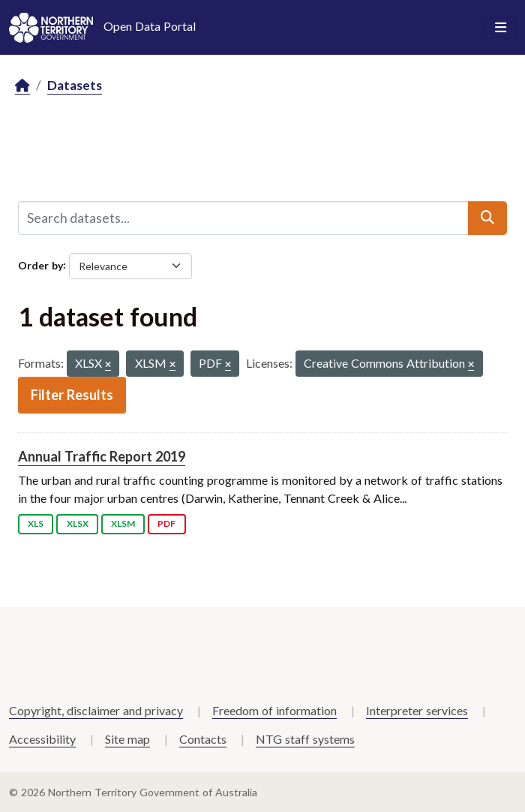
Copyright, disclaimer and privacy (96, 710)
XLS (36, 523)
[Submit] (487, 218)
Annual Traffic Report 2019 (102, 456)
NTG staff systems (305, 739)
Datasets (75, 85)
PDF (166, 523)
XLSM (123, 523)
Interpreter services (417, 710)
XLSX (78, 523)
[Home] (22, 86)
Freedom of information (274, 710)
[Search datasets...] (243, 218)
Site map (127, 739)
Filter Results (72, 395)
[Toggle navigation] (501, 28)
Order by (40, 265)
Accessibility (42, 739)
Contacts (203, 739)
